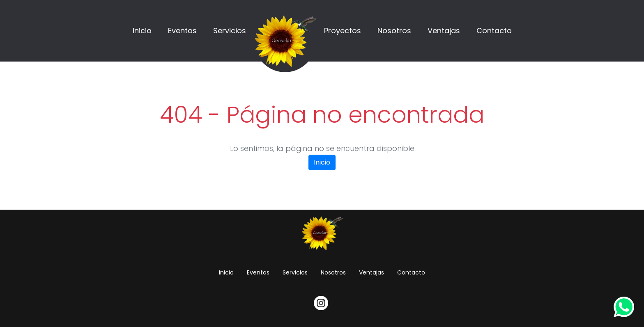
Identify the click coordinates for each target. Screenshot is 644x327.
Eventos (182, 31)
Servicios (230, 31)
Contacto (494, 31)
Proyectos (343, 31)
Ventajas (444, 31)
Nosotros (394, 31)
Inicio (142, 31)
